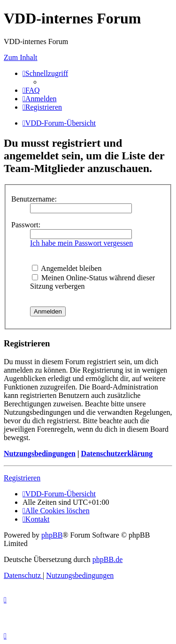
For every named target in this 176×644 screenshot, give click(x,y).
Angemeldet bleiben (67, 268)
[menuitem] (31, 90)
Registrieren (22, 478)
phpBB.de (107, 559)
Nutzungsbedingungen (40, 453)
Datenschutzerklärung (117, 453)
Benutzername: (34, 199)
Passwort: (26, 225)
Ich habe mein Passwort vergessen (81, 243)
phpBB (52, 535)
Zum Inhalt (21, 57)
